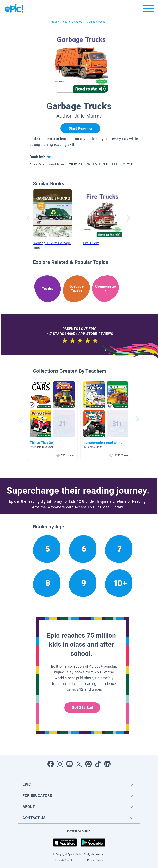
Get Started (82, 707)
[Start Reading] (80, 128)
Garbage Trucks (96, 22)
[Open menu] (148, 9)
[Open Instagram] (60, 764)
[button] (52, 420)
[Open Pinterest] (88, 764)
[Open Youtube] (70, 764)
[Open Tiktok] (98, 764)
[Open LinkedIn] (107, 764)
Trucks (53, 22)
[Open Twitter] (79, 764)
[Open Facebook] (51, 764)
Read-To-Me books (72, 22)
